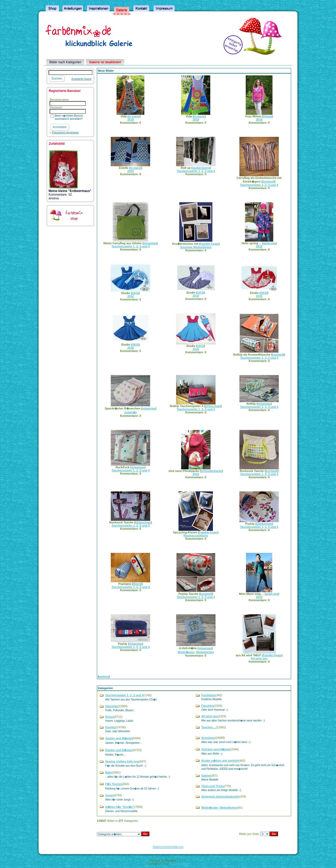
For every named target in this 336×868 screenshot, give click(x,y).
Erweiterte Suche (82, 79)
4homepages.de (180, 864)
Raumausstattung (196, 536)
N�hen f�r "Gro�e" (120, 807)
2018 (130, 119)
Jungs (109, 795)
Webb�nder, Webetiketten (196, 652)
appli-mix (269, 243)
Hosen (110, 717)
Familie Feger (209, 244)
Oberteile (112, 706)
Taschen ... (209, 727)
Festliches (208, 695)
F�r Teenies (114, 784)
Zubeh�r (130, 412)
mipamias (150, 243)
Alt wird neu (259, 658)
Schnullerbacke (211, 471)
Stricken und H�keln (216, 749)
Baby (109, 772)
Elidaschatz (213, 406)
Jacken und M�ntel (119, 738)
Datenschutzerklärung (168, 847)
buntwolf (269, 181)
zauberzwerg (201, 168)
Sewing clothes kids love (122, 761)
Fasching (208, 706)
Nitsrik (137, 584)
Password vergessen (65, 132)
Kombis (111, 727)
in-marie (134, 116)
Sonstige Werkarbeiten (196, 247)
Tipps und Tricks (213, 786)
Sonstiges (208, 738)
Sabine (206, 776)
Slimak (267, 116)
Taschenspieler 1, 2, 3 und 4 (196, 171)
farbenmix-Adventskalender (220, 797)
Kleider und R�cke (119, 750)
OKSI (135, 293)
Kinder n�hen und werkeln (220, 761)
